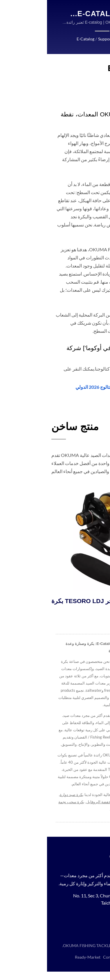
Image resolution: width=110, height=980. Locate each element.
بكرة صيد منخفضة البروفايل (60, 802)
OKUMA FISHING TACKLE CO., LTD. (48, 954)
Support (58, 39)
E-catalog (39, 39)
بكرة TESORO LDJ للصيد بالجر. (47, 601)
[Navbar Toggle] (100, 11)
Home (74, 39)
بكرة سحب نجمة (23, 802)
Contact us (72, 809)
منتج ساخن (28, 426)
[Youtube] (81, 926)
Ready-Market (40, 966)
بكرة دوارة (92, 802)
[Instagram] (93, 926)
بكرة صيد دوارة (23, 795)
